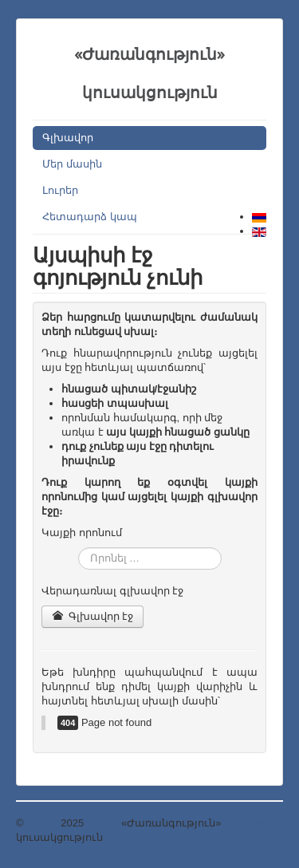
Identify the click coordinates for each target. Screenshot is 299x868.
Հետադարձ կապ (90, 217)
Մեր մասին (72, 164)
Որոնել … (79, 548)
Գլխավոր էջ (92, 616)
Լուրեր (60, 190)
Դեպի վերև (252, 823)
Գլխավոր (68, 138)
